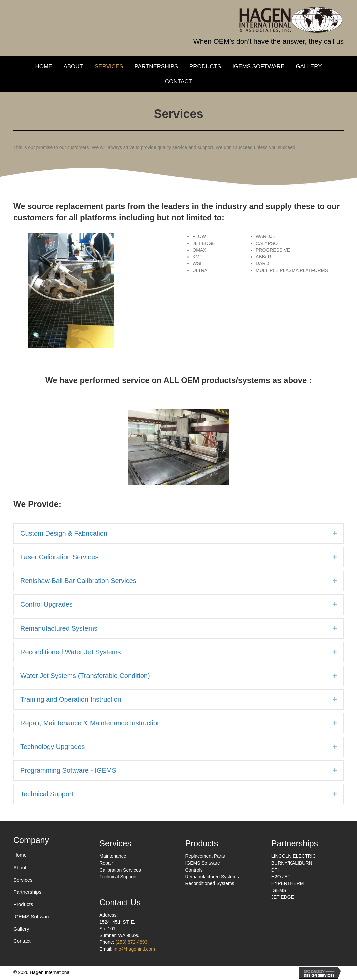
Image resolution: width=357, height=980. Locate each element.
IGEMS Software (32, 916)
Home (20, 855)
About (20, 867)
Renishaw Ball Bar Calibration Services (78, 581)
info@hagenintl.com (134, 949)
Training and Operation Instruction (71, 699)
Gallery (21, 929)
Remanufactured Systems (59, 628)
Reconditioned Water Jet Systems (71, 652)
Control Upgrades (47, 604)
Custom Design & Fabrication (64, 533)
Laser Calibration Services (59, 557)
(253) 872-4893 (132, 942)
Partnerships (27, 892)
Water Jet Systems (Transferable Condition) (85, 676)
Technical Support (47, 794)
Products (23, 904)
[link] (44, 67)
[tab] (178, 534)
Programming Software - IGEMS (68, 770)
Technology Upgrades (53, 747)
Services (23, 880)
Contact (22, 941)
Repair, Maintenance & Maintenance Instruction (91, 723)
